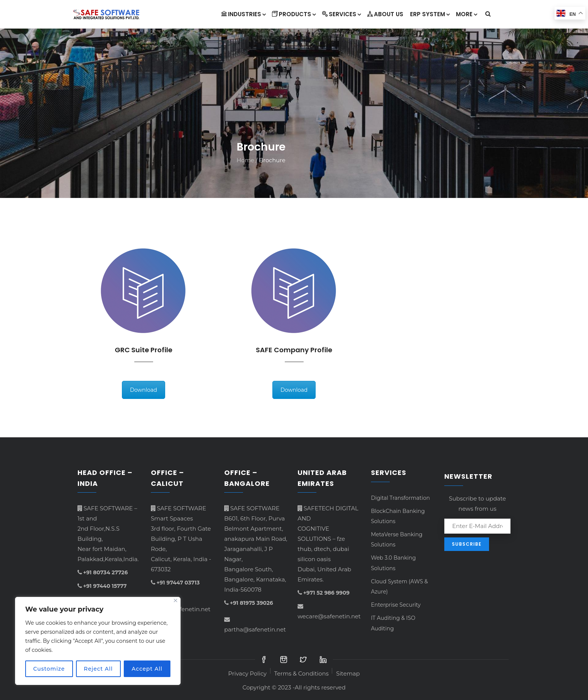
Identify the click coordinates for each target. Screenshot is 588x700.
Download (143, 390)
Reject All (98, 669)
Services (341, 14)
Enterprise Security (396, 605)
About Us (385, 14)
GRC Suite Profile (144, 350)
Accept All (147, 669)
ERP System (430, 14)
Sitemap (348, 673)
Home (245, 160)
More (466, 14)
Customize (49, 669)
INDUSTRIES (243, 14)
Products (294, 14)
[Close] (175, 600)
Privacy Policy (248, 673)
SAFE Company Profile (294, 350)
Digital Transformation (400, 498)
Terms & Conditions (302, 673)
